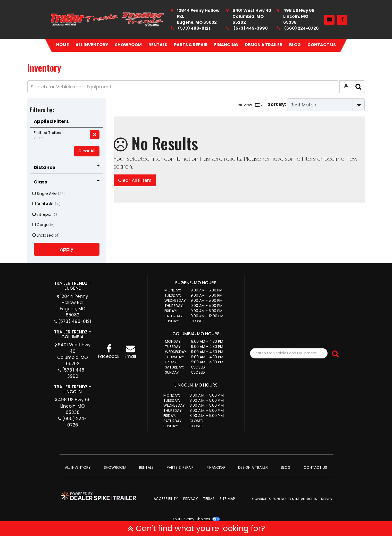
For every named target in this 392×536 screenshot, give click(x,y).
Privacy (191, 499)
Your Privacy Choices (196, 519)
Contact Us (322, 45)
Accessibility (166, 499)
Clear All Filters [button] (135, 180)
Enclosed (46, 235)
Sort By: (277, 104)
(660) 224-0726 (302, 28)
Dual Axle (47, 204)
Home (62, 45)
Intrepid (45, 214)
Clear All (87, 151)
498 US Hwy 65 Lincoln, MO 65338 (74, 406)
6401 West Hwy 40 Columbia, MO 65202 (74, 354)
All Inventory (92, 45)
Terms (209, 499)
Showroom (128, 45)
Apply (67, 249)
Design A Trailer (264, 45)
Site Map (227, 499)
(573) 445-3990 (251, 28)
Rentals (158, 45)
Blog (295, 45)
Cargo (44, 225)
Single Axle (49, 193)
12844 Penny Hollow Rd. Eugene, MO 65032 (74, 306)
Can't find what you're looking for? (196, 529)
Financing (226, 45)
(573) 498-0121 (194, 28)
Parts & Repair (191, 45)
